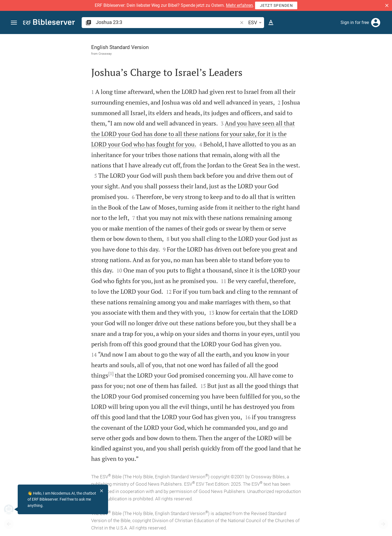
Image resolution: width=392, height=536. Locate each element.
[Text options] (271, 23)
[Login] (376, 23)
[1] (50, 373)
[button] (387, 5)
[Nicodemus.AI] (13, 509)
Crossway (44, 54)
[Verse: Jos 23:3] (318, 44)
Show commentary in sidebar (320, 164)
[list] (334, 188)
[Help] (383, 56)
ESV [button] (256, 23)
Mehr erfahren (239, 5)
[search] (167, 22)
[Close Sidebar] (273, 290)
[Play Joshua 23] (334, 275)
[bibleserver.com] (49, 23)
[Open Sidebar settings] (375, 56)
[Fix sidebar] (273, 39)
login (345, 85)
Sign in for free (355, 22)
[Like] (285, 56)
